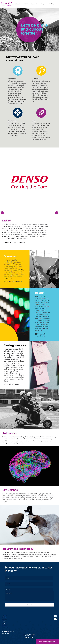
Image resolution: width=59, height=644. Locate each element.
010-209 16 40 (6, 633)
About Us (18, 4)
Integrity (4, 623)
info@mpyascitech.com (8, 631)
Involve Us (34, 4)
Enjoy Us (43, 4)
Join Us (26, 4)
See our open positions (47, 642)
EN (53, 4)
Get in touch (5, 627)
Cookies (4, 625)
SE (50, 4)
